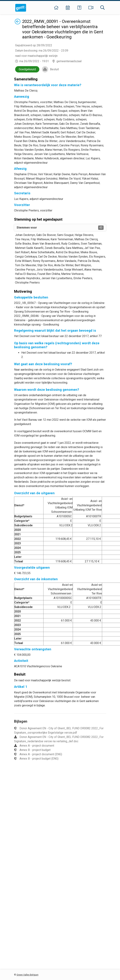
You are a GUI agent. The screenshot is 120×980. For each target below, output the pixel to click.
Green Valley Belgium (28, 975)
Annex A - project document (37, 746)
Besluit (54, 69)
